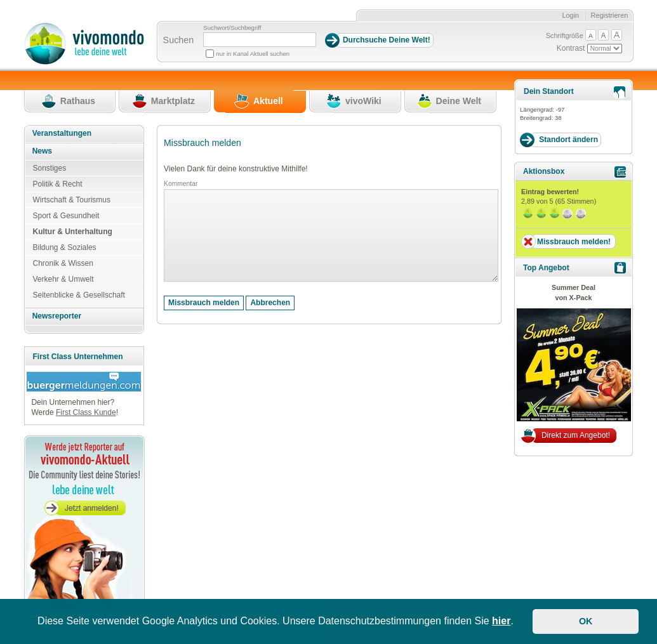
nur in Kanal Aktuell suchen (253, 54)
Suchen (179, 40)
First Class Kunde (86, 412)
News (42, 151)
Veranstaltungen (62, 133)
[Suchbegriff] (260, 40)
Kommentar (181, 184)
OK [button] (586, 621)
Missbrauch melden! (574, 242)
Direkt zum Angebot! (576, 435)
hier (501, 621)
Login (570, 15)
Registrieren (610, 15)
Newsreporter (57, 316)
